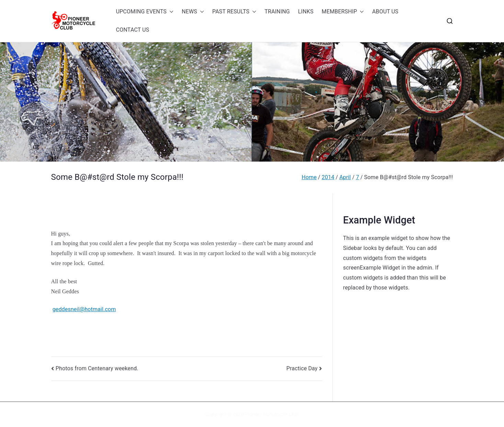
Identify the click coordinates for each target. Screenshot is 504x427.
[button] (170, 12)
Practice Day (302, 368)
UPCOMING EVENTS (145, 12)
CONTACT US (133, 30)
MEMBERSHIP (343, 12)
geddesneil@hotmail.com (84, 309)
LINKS (306, 12)
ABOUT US (385, 12)
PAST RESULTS (234, 12)
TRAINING (277, 12)
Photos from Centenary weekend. (97, 368)
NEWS (193, 12)
